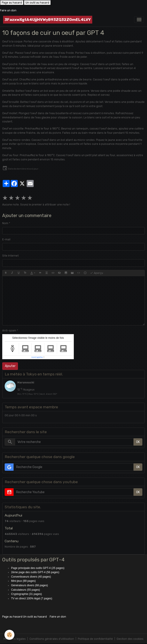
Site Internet (10, 256)
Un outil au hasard (37, 3)
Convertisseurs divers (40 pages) (31, 577)
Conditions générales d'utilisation (52, 639)
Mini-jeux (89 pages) (23, 581)
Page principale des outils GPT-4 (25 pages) (38, 568)
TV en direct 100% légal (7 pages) (32, 598)
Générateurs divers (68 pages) (29, 585)
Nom (5, 223)
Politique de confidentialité (95, 639)
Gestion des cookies (130, 639)
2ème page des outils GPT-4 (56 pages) (35, 572)
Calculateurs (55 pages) (25, 590)
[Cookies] (9, 635)
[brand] (48, 20)
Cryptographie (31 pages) (26, 594)
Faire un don (8, 10)
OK (138, 442)
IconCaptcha (37, 357)
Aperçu (97, 273)
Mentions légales (15, 639)
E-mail (6, 239)
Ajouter (10, 366)
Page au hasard (12, 3)
